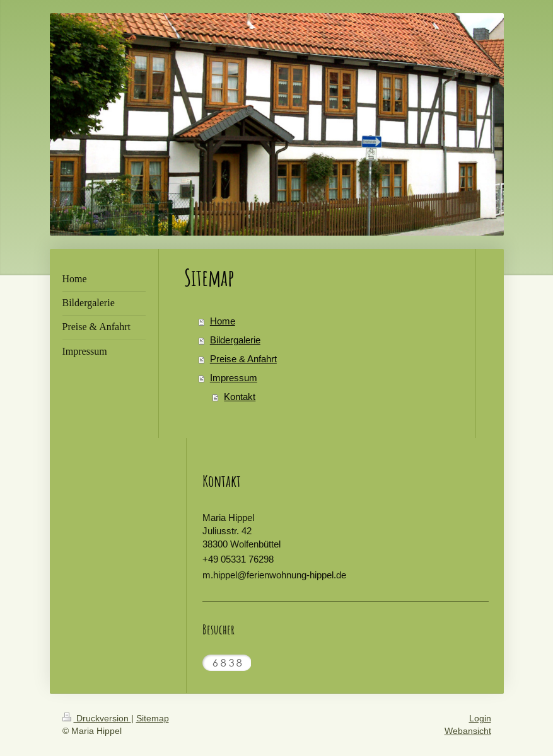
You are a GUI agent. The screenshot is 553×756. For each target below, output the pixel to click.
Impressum (234, 378)
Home (223, 321)
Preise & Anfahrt (243, 359)
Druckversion (97, 718)
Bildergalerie (235, 340)
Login (480, 718)
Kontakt (240, 397)
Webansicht (468, 731)
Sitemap (153, 718)
